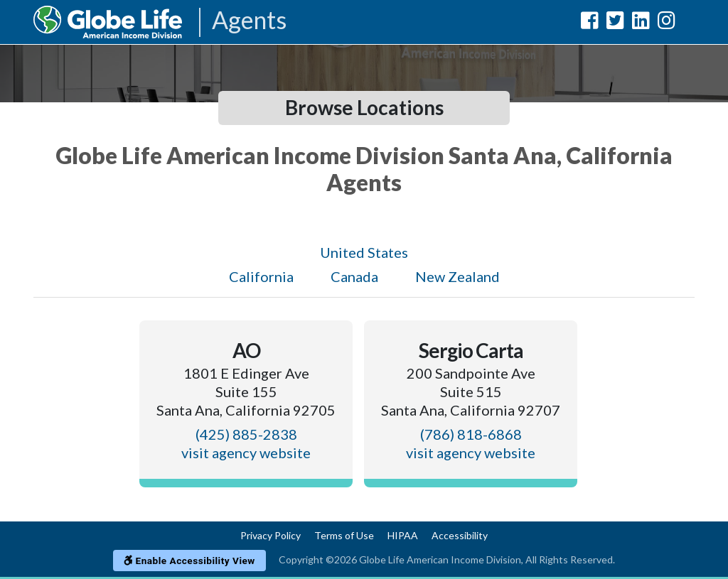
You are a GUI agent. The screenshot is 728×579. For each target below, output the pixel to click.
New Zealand (457, 276)
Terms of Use (344, 535)
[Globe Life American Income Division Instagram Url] (667, 23)
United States (364, 252)
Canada (354, 276)
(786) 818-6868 (471, 434)
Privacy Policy (271, 535)
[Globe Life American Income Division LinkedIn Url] (641, 23)
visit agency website (246, 453)
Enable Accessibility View (189, 561)
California (261, 276)
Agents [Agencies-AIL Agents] (249, 21)
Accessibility (460, 535)
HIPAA (403, 535)
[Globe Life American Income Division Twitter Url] (615, 23)
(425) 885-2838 (246, 434)
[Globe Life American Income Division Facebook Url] (590, 23)
